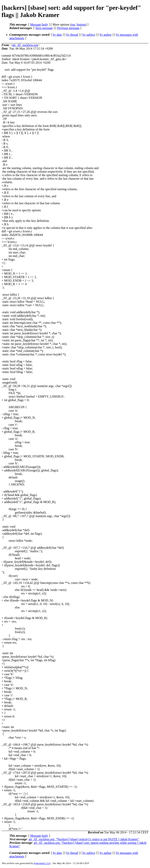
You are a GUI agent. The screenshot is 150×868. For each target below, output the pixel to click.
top (73, 25)
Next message (44, 28)
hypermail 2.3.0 (42, 863)
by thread (72, 35)
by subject (89, 35)
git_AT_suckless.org (25, 45)
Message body (39, 25)
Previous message (68, 28)
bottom (81, 25)
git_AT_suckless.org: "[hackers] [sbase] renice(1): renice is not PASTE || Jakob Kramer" (84, 839)
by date (57, 35)
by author (106, 35)
